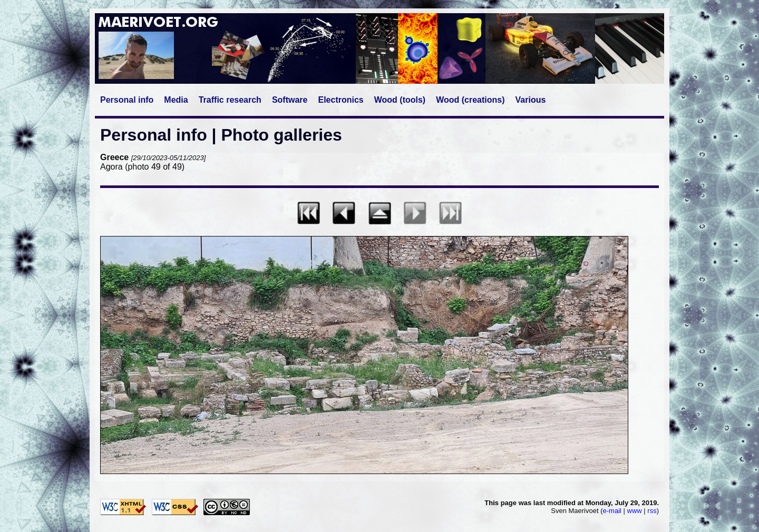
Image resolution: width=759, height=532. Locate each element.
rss (652, 511)
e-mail (612, 511)
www (635, 511)
